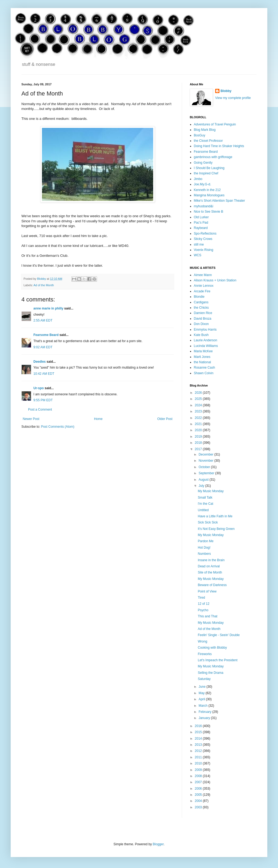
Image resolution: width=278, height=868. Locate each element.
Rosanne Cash (204, 368)
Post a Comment (40, 410)
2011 (199, 757)
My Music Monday (211, 491)
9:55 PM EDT (43, 400)
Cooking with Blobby (212, 648)
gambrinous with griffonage (213, 157)
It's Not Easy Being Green (216, 529)
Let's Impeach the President (218, 660)
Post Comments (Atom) (58, 427)
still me (199, 244)
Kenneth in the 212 (207, 190)
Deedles (40, 362)
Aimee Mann (203, 275)
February (205, 712)
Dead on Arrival (209, 566)
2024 (199, 405)
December (206, 454)
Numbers (204, 554)
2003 (199, 807)
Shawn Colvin (204, 373)
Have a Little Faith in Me (215, 516)
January (205, 718)
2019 (199, 437)
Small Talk (205, 498)
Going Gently (203, 163)
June (202, 687)
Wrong (202, 641)
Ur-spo (39, 388)
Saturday (204, 679)
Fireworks (205, 654)
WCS (198, 255)
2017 (199, 449)
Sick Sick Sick (208, 522)
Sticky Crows (203, 239)
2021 (199, 424)
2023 (199, 411)
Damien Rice (203, 313)
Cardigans (201, 302)
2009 (199, 770)
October (205, 467)
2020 (199, 430)
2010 (199, 763)
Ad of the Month (44, 285)
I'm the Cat (206, 504)
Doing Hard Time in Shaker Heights (219, 146)
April (202, 699)
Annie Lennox (204, 286)
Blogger (158, 844)
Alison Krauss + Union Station (215, 280)
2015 (199, 732)
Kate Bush (201, 335)
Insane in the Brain (211, 560)
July (202, 486)
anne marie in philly (48, 308)
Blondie (199, 297)
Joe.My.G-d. (202, 184)
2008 (199, 776)
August (204, 480)
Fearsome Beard (46, 335)
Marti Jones (202, 357)
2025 (199, 399)
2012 (199, 751)
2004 (199, 801)
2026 (199, 393)
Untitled (203, 510)
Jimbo (198, 179)
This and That (208, 616)
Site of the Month (210, 572)
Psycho (203, 610)
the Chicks (201, 308)
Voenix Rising (204, 250)
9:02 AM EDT (43, 347)
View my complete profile (233, 98)
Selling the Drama (211, 673)
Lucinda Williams (206, 346)
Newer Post (31, 419)
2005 (199, 795)
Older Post (165, 419)
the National (202, 362)
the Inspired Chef (206, 173)
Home (98, 419)
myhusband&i (204, 206)
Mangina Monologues (209, 195)
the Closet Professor (208, 141)
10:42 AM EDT (44, 374)
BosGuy (200, 135)
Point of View (207, 591)
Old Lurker (201, 217)
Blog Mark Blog (205, 130)
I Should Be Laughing (209, 168)
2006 (199, 789)
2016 (199, 726)
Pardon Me (206, 541)
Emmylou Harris (205, 330)
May (202, 693)
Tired (201, 598)
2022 (199, 418)
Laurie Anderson (205, 340)
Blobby (226, 91)
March (204, 706)
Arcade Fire (202, 291)
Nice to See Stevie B (208, 212)
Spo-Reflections (205, 234)
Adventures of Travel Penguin (215, 124)
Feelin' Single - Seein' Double (219, 635)
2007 (199, 782)
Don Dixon (201, 324)
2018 (199, 443)
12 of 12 (204, 604)
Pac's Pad (201, 223)
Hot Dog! (204, 548)
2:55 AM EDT (43, 320)
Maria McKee (203, 351)
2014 (199, 739)
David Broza (202, 319)
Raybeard (201, 228)
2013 (199, 745)
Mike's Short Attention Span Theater (219, 201)
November (206, 461)
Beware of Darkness (212, 585)
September (207, 473)
